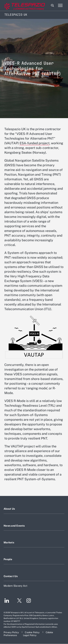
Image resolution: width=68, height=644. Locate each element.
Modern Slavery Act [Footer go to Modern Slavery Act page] (16, 586)
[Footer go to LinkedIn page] (7, 601)
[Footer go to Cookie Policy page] (32, 632)
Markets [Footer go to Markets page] (9, 542)
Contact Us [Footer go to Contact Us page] (11, 576)
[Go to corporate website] (18, 6)
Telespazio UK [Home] (16, 15)
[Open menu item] (60, 5)
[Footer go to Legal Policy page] (30, 635)
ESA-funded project (35, 143)
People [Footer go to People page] (8, 559)
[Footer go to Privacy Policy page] (12, 632)
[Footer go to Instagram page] (29, 601)
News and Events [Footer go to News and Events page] (14, 526)
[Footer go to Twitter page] (18, 601)
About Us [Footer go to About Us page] (9, 509)
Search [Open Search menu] (52, 5)
